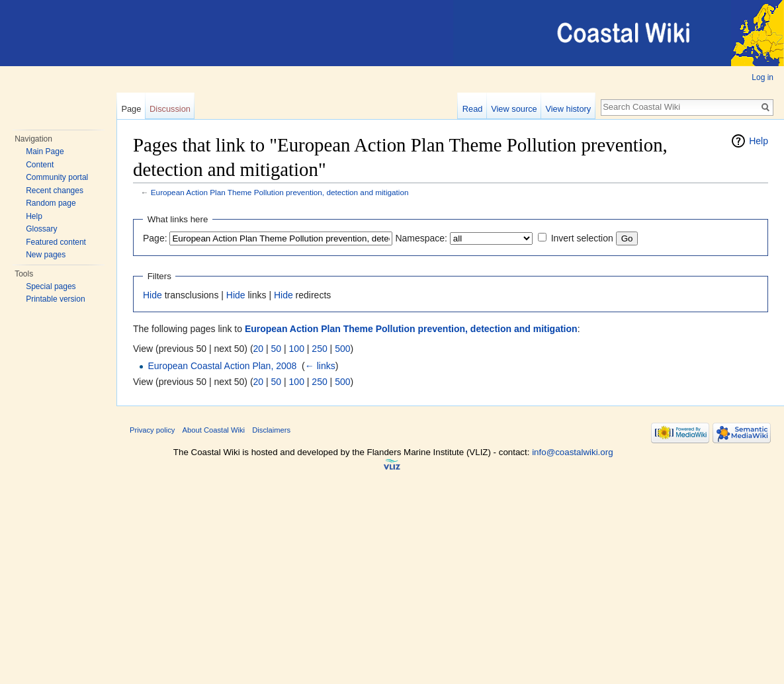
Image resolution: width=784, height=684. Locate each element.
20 (259, 349)
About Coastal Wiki (214, 430)
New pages (46, 255)
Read (473, 109)
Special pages (51, 286)
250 (319, 349)
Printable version (55, 299)
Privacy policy (152, 430)
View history (568, 109)
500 (342, 349)
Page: (155, 238)
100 (297, 349)
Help (34, 216)
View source (514, 109)
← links (320, 366)
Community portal (57, 177)
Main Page (45, 151)
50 (277, 349)
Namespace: (421, 238)
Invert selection (582, 238)
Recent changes (55, 191)
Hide (152, 295)
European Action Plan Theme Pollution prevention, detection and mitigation (280, 192)
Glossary (41, 229)
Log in (762, 77)
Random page (51, 203)
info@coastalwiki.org (572, 452)
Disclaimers (271, 430)
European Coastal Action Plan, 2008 (222, 366)
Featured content (56, 242)
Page (131, 109)
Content (40, 165)
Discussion (170, 109)
